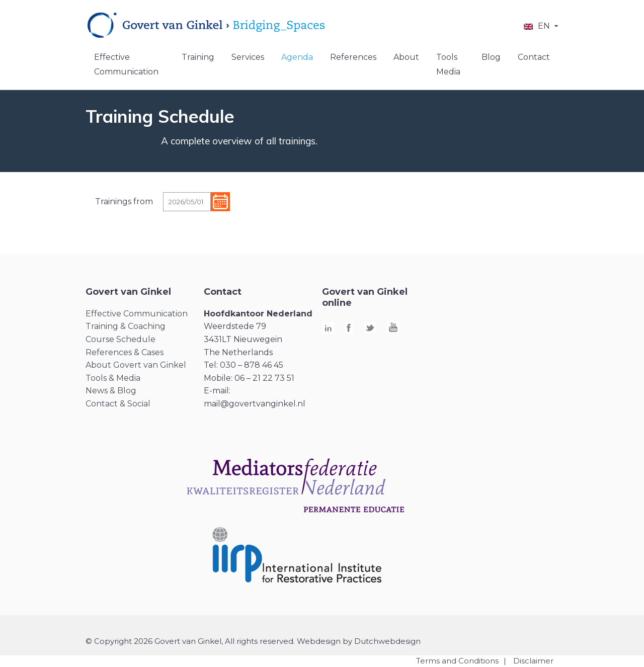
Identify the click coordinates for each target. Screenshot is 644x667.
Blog (491, 57)
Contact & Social (118, 404)
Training (198, 57)
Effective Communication (126, 64)
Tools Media (448, 64)
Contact (534, 57)
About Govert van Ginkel (136, 365)
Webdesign (319, 641)
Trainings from (124, 201)
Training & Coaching (126, 326)
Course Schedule (120, 339)
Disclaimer (533, 661)
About (406, 57)
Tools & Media (113, 378)
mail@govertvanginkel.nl (255, 404)
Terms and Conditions (457, 661)
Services (248, 57)
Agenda (297, 57)
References (353, 57)
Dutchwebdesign (387, 641)
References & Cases (125, 352)
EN (544, 26)
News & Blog (111, 391)
